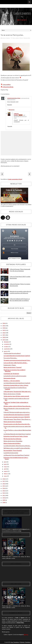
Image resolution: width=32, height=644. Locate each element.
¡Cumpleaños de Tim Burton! (11, 374)
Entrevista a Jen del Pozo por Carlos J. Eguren (16, 436)
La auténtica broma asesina (11, 453)
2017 (4, 481)
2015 (4, 486)
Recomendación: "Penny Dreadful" (13, 451)
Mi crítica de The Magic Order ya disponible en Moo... (16, 403)
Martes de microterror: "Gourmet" (13, 367)
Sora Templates (15, 642)
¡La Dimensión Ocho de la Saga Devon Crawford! (16, 455)
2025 (4, 326)
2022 (4, 333)
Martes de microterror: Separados (13, 422)
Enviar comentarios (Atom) (15, 179)
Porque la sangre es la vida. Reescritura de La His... (17, 424)
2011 (4, 495)
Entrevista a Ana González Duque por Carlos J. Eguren (16, 458)
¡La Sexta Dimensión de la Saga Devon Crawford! (17, 415)
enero (6, 476)
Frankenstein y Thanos (10, 365)
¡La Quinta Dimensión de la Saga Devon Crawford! (17, 383)
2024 (4, 328)
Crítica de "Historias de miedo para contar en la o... (17, 412)
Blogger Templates (25, 642)
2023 (4, 330)
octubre (6, 347)
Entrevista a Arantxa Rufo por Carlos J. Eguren (16, 385)
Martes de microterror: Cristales (12, 394)
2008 (4, 503)
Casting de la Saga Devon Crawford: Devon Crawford (15, 388)
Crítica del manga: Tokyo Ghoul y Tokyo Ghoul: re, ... (17, 419)
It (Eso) (21, 38)
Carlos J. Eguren (16, 114)
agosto (6, 351)
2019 (4, 340)
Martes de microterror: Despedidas (13, 441)
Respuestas (12, 110)
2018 (4, 479)
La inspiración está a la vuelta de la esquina (15, 376)
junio (5, 464)
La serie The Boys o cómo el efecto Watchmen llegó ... (17, 431)
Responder (10, 105)
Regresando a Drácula (9, 378)
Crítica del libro (7, 84)
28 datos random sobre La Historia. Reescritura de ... (17, 406)
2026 (4, 323)
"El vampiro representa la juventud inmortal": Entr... (17, 360)
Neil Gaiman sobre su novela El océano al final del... (17, 448)
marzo (6, 471)
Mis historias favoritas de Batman (12, 439)
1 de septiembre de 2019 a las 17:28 (20, 117)
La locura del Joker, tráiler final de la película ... (15, 363)
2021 (4, 335)
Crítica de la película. (7, 87)
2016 (4, 484)
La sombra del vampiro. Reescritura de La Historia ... (17, 446)
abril (5, 469)
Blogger (26, 635)
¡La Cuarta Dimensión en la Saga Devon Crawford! (17, 356)
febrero (6, 474)
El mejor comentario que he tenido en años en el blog (16, 399)
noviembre (7, 344)
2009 (4, 500)
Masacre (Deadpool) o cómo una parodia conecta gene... (16, 409)
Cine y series (16, 38)
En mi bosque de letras (14, 98)
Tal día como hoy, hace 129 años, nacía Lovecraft (16, 396)
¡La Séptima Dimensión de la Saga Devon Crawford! (17, 434)
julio (5, 462)
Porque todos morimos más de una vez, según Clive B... (17, 427)
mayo (5, 467)
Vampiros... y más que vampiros (12, 381)
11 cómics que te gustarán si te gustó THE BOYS (17, 417)
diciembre (7, 342)
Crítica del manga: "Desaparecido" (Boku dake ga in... (17, 391)
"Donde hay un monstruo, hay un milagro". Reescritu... (14, 371)
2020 (4, 337)
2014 (4, 488)
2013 (4, 491)
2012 (4, 493)
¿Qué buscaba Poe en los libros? (12, 353)
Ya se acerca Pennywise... (10, 358)
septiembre (7, 349)
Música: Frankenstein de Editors (12, 443)
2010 (4, 498)
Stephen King (27, 38)
